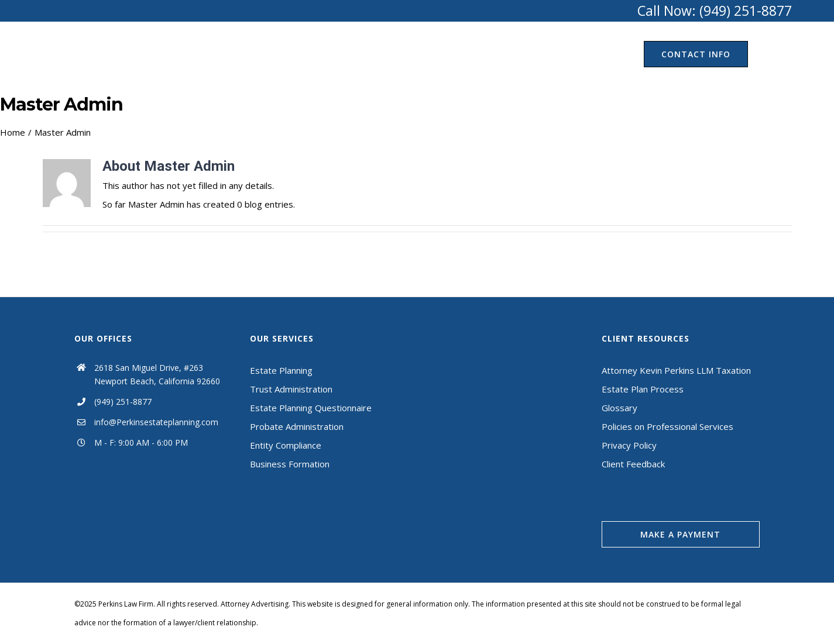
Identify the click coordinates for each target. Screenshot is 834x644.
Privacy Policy (629, 445)
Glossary (620, 408)
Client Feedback (633, 464)
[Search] (770, 54)
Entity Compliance (286, 445)
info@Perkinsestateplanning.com (156, 422)
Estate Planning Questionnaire (311, 408)
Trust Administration (291, 389)
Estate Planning (281, 370)
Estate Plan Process (643, 389)
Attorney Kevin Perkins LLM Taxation (676, 370)
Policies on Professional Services (667, 426)
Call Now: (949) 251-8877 (715, 11)
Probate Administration (297, 426)
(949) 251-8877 (123, 402)
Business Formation (290, 464)
